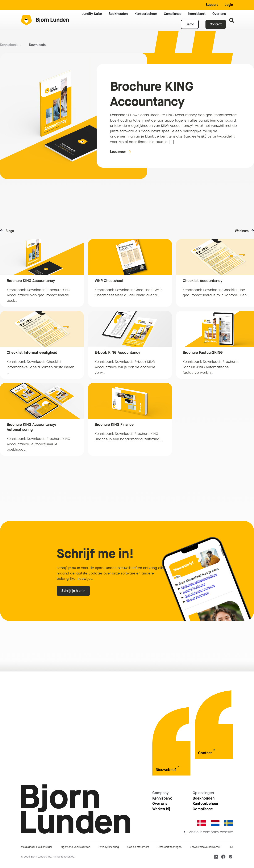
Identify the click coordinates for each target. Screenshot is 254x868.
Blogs (10, 231)
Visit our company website (211, 832)
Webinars (242, 231)
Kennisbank (9, 45)
